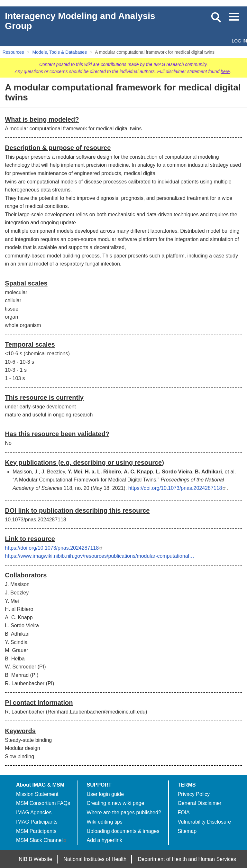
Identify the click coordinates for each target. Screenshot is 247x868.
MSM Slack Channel (42, 840)
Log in (239, 41)
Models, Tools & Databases (60, 52)
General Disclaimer (199, 803)
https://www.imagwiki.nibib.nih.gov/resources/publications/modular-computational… (100, 556)
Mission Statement (37, 794)
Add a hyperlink (105, 840)
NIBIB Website (35, 859)
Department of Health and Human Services (187, 859)
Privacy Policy (194, 794)
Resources (13, 52)
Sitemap (187, 831)
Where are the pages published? (124, 812)
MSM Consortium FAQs (43, 803)
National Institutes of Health (95, 859)
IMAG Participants (37, 822)
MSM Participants (36, 831)
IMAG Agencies (34, 812)
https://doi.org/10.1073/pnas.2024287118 (178, 488)
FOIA (183, 812)
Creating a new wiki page (116, 803)
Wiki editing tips (105, 822)
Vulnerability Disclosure (204, 822)
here (225, 71)
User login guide (105, 794)
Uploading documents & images (123, 831)
